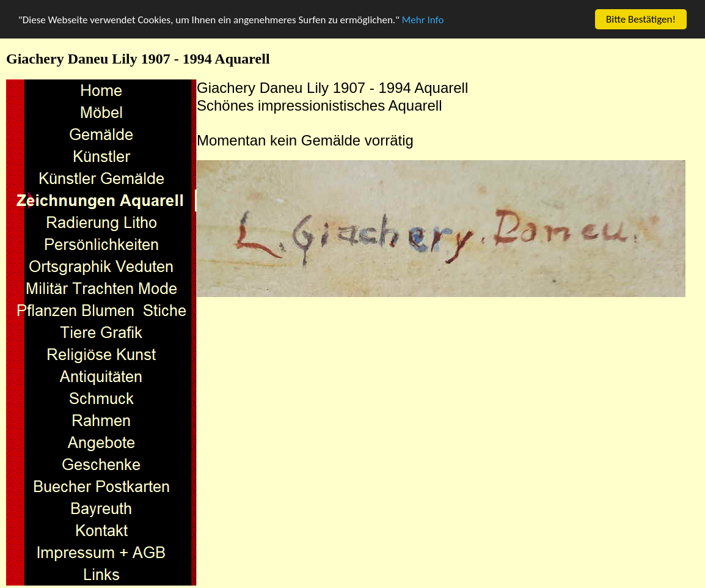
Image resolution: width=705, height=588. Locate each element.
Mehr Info (423, 19)
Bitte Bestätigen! (641, 19)
